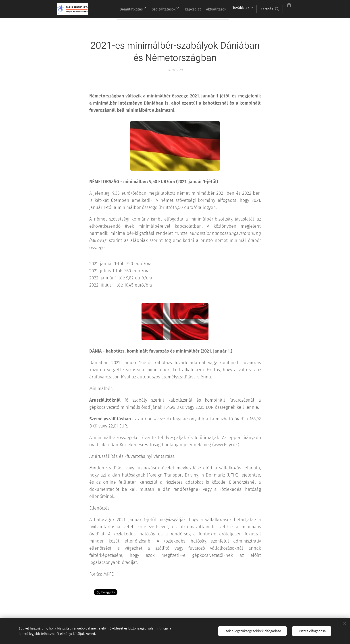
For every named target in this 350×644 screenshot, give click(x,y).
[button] (259, 9)
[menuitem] (142, 9)
